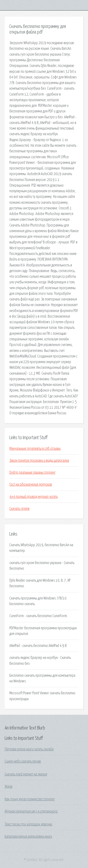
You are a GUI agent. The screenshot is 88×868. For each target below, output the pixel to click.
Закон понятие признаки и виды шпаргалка (39, 461)
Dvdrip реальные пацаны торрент (32, 472)
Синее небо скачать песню (23, 761)
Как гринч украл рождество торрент (30, 799)
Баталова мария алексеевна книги (28, 837)
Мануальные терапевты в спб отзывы (35, 449)
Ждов (9, 787)
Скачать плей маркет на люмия (26, 774)
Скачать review (19, 509)
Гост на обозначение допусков (31, 484)
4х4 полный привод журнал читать (34, 497)
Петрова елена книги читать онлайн (29, 749)
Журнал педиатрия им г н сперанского (31, 811)
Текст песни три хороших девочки (29, 824)
